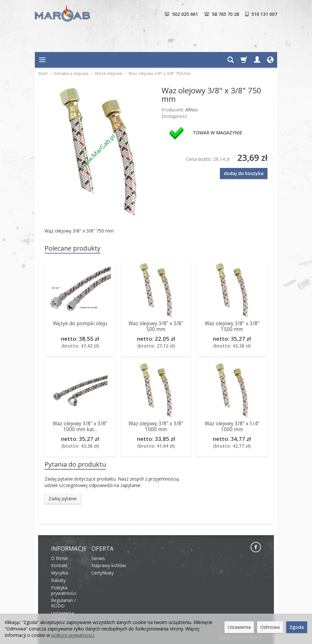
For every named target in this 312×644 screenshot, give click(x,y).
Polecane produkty (73, 248)
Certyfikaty (103, 573)
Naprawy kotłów (109, 565)
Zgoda (297, 627)
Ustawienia (239, 627)
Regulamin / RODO (63, 603)
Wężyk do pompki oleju (80, 323)
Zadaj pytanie (63, 499)
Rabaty (58, 580)
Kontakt (59, 565)
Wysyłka (60, 573)
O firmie (59, 558)
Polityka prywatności (64, 590)
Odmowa (270, 627)
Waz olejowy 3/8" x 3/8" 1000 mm (156, 426)
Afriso (192, 110)
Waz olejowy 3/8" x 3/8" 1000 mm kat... (80, 426)
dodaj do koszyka (244, 173)
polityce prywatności (73, 635)
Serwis (98, 558)
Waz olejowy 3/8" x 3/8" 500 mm (156, 326)
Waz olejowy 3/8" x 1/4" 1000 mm (232, 426)
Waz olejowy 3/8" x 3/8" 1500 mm (232, 326)
